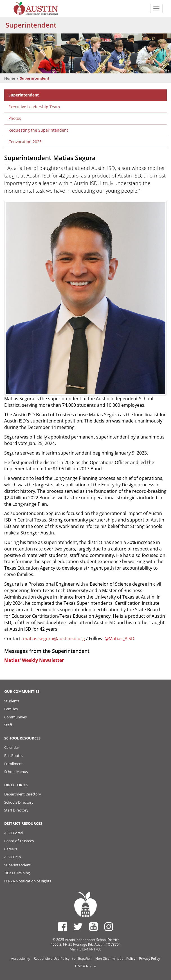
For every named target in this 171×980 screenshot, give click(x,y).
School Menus (16, 772)
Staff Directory (16, 810)
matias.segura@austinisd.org (54, 639)
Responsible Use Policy (52, 958)
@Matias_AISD (120, 639)
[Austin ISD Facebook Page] (63, 927)
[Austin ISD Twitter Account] (78, 927)
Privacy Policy (149, 958)
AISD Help (13, 857)
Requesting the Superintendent (38, 130)
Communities (15, 717)
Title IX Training (17, 873)
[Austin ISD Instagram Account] (109, 927)
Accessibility (21, 958)
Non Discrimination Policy (115, 958)
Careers (11, 849)
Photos (15, 118)
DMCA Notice (86, 966)
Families (11, 709)
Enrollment (13, 764)
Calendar (12, 747)
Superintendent (24, 95)
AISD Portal (14, 833)
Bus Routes (14, 756)
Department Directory (23, 794)
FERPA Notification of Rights (28, 881)
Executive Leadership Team (34, 107)
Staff (8, 725)
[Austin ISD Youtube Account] (94, 927)
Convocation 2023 (25, 142)
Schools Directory (19, 802)
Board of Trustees (19, 841)
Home (10, 78)
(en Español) (82, 958)
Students (12, 701)
